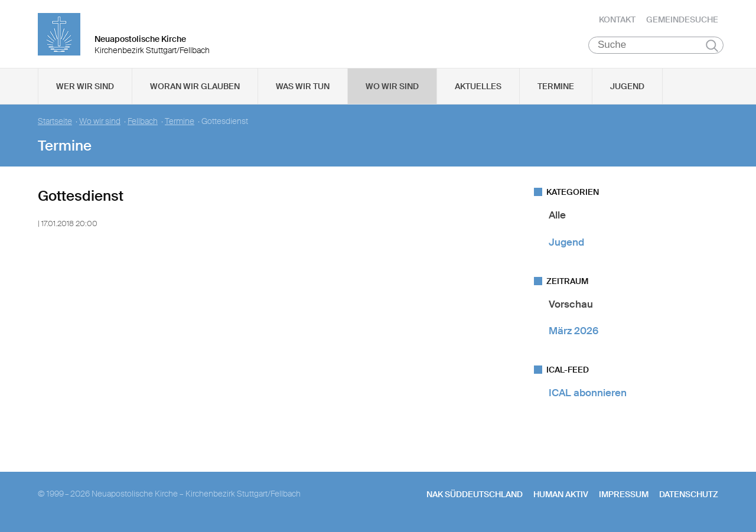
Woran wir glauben (195, 89)
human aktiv (561, 497)
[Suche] (656, 48)
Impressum (624, 497)
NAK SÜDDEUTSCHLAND (475, 497)
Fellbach (143, 124)
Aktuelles (478, 89)
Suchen (712, 48)
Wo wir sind (392, 89)
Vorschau (571, 307)
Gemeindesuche (682, 21)
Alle (557, 218)
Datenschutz (689, 497)
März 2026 (573, 334)
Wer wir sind (85, 89)
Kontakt (617, 21)
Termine (556, 89)
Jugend (627, 89)
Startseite (55, 124)
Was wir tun (303, 89)
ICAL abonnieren (588, 396)
